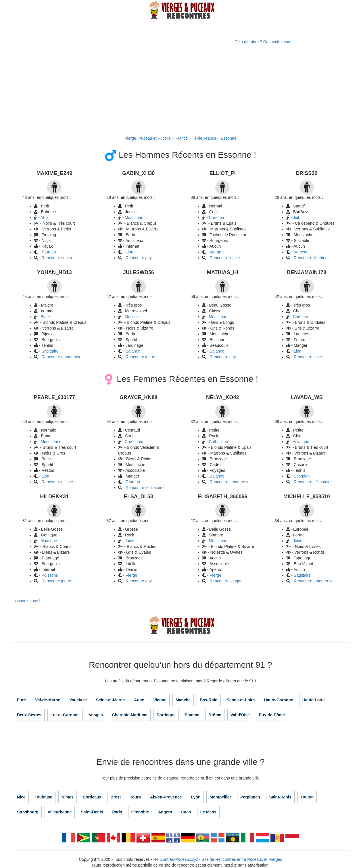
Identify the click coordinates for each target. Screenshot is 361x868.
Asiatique (301, 442)
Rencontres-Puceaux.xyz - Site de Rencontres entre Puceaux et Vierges (218, 859)
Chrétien (216, 218)
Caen (186, 812)
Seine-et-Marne (110, 700)
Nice (21, 797)
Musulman (134, 218)
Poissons (50, 575)
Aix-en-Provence (166, 797)
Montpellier (220, 797)
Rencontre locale (225, 258)
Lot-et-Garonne (65, 715)
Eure (21, 700)
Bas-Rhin (209, 700)
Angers (165, 812)
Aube (139, 700)
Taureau (49, 252)
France (182, 138)
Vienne (160, 700)
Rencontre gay (139, 258)
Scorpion (302, 476)
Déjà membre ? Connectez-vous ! (265, 42)
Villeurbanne (60, 812)
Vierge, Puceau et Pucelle (148, 138)
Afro (44, 218)
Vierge (215, 252)
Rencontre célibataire (313, 482)
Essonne (228, 138)
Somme (192, 715)
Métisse (132, 317)
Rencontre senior (57, 258)
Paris (117, 812)
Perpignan (250, 797)
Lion (129, 252)
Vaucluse (78, 700)
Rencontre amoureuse (61, 357)
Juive (129, 541)
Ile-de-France (204, 138)
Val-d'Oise (240, 715)
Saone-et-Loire (241, 700)
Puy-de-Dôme (272, 715)
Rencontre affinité (57, 482)
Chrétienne (135, 442)
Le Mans (208, 812)
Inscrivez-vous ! (26, 601)
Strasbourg (28, 812)
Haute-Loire (314, 700)
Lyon (196, 797)
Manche (183, 700)
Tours (135, 797)
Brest (116, 797)
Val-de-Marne (48, 700)
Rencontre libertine (311, 258)
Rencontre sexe (308, 357)
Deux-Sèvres (29, 715)
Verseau (301, 252)
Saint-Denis (280, 797)
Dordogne (166, 715)
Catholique (218, 442)
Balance (133, 351)
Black (45, 317)
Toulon (307, 797)
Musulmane (51, 442)
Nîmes (68, 797)
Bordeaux (92, 797)
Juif (296, 218)
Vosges (96, 715)
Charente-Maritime (130, 715)
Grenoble (140, 812)
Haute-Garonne (279, 700)
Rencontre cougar (225, 581)
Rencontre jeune (140, 357)
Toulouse (44, 797)
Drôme (215, 715)
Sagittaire (50, 351)
